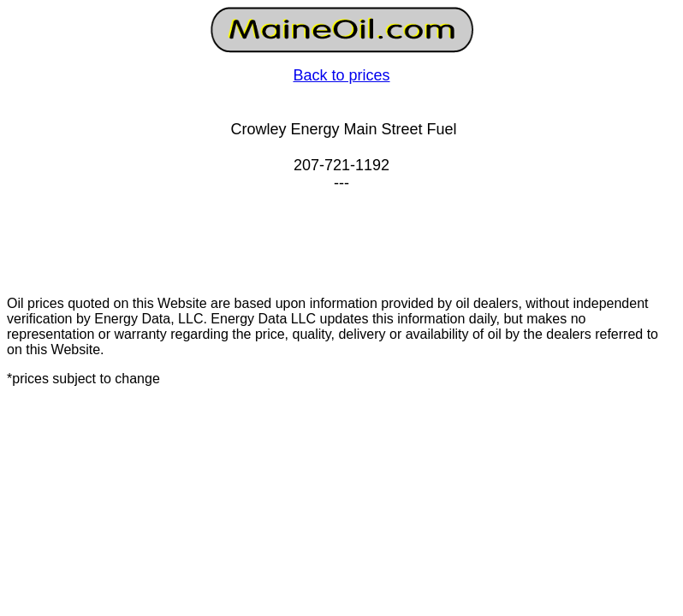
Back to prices (341, 75)
